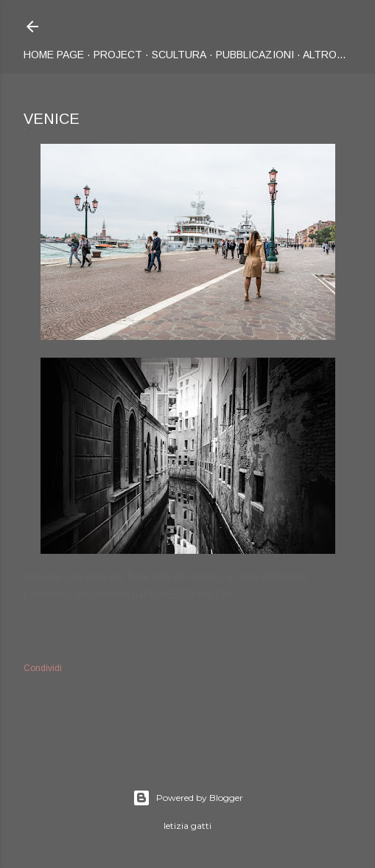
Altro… (325, 55)
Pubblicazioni (255, 55)
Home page (54, 55)
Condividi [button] (43, 668)
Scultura (179, 55)
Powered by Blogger (188, 798)
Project (118, 55)
